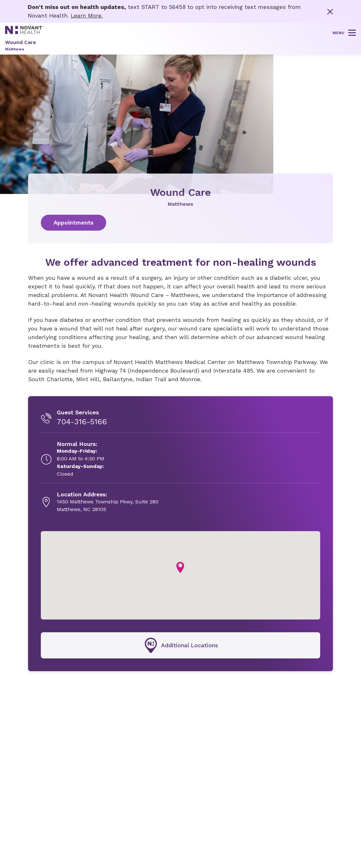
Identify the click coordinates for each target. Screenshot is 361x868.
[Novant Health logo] (24, 32)
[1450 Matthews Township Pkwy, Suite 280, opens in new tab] (108, 502)
